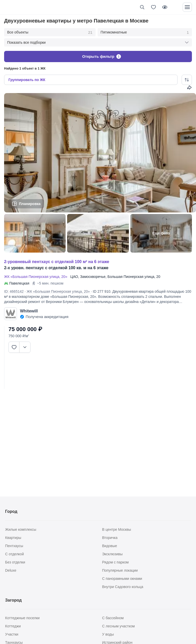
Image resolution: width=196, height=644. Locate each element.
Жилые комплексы (21, 529)
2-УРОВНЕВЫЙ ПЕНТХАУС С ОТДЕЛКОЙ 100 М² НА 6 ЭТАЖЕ (57, 262)
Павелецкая (19, 283)
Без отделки (15, 562)
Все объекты (50, 32)
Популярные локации (120, 570)
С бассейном (113, 618)
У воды (108, 634)
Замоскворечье (93, 277)
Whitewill (29, 311)
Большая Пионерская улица (131, 277)
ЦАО (74, 277)
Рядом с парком (116, 562)
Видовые (110, 546)
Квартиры (13, 538)
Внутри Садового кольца (123, 587)
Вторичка (110, 538)
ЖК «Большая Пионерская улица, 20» (37, 277)
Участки (12, 634)
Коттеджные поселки (22, 618)
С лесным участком (118, 626)
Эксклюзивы (112, 554)
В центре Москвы (117, 529)
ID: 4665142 (14, 291)
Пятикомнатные (145, 32)
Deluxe (11, 570)
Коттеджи (13, 626)
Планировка (30, 204)
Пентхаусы (14, 546)
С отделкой (14, 554)
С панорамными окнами (122, 579)
